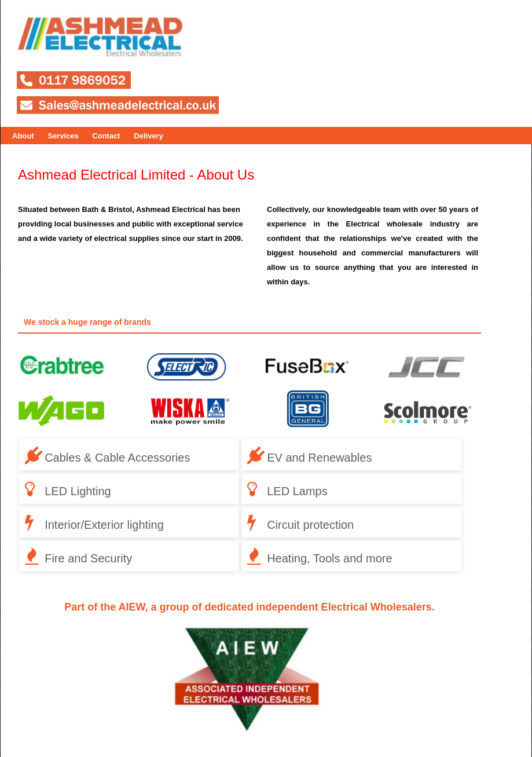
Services (63, 136)
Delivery (148, 136)
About (23, 136)
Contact (106, 136)
